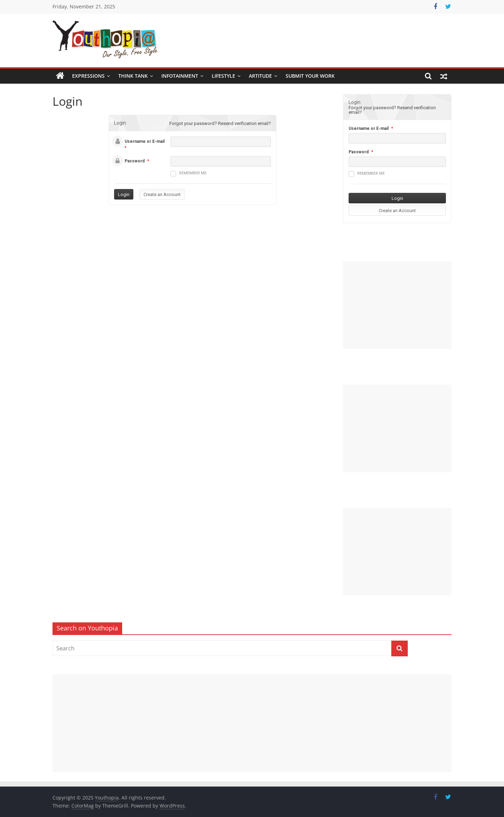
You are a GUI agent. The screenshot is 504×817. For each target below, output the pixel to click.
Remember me (188, 174)
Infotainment (180, 76)
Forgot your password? (193, 123)
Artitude (260, 76)
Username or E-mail (145, 141)
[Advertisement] (397, 305)
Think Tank (133, 76)
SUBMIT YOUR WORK (310, 76)
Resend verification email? (244, 123)
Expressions (88, 76)
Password (135, 161)
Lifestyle (223, 76)
